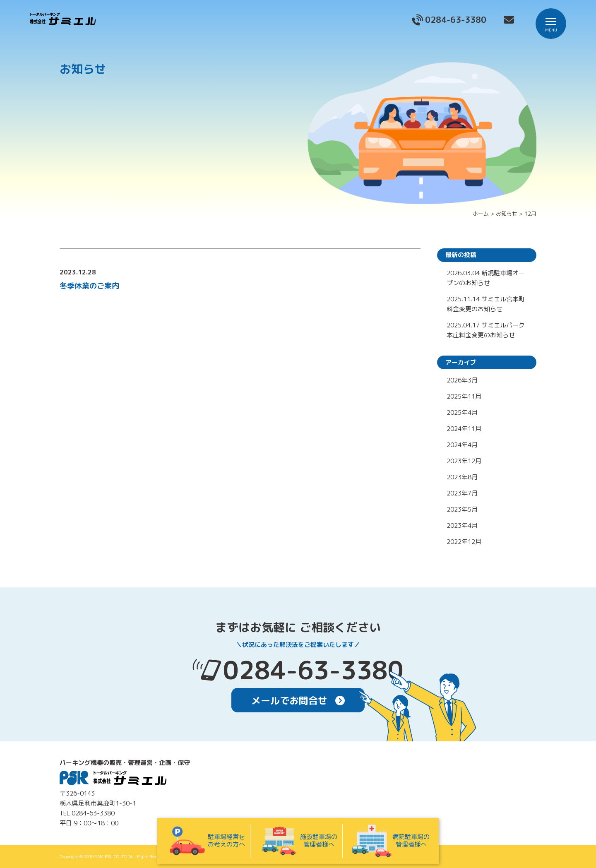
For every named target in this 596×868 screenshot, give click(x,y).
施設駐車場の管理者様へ (298, 841)
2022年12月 (464, 542)
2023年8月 (462, 477)
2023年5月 (462, 509)
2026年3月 (462, 380)
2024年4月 (462, 445)
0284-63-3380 (313, 670)
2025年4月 (462, 412)
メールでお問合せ (298, 700)
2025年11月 (464, 396)
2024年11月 (464, 429)
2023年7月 (462, 493)
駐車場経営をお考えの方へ (206, 841)
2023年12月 (464, 461)
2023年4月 (462, 525)
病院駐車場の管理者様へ (390, 841)
